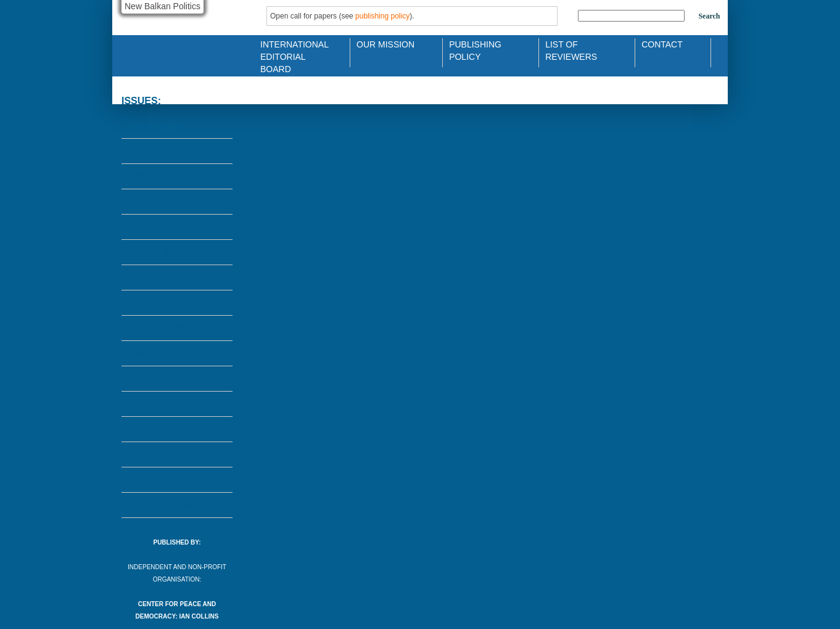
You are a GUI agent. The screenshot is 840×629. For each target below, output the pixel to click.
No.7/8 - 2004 (158, 379)
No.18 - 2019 (157, 126)
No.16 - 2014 (157, 176)
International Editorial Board (291, 50)
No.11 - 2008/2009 (167, 303)
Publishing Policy (475, 50)
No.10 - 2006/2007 (167, 328)
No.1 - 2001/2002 (165, 505)
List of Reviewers (571, 50)
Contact (662, 44)
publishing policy (382, 16)
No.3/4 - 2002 (158, 454)
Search (709, 16)
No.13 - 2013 (157, 252)
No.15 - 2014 (157, 202)
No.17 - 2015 (157, 151)
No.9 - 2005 (154, 353)
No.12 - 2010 (157, 277)
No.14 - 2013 (157, 227)
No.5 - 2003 (154, 429)
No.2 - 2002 (154, 480)
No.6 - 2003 (154, 404)
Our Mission (385, 44)
